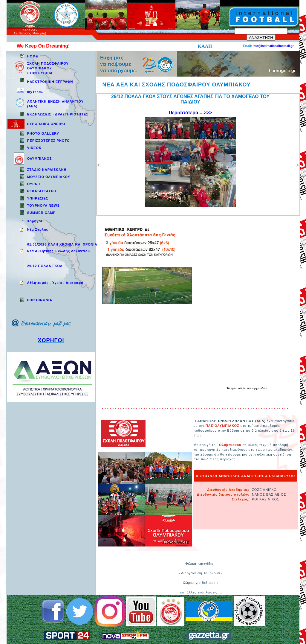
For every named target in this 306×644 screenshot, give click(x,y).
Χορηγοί (35, 221)
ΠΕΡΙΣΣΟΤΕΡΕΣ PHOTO (49, 141)
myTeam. (35, 92)
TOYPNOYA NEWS (43, 205)
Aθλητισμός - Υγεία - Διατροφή (55, 283)
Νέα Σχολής (38, 229)
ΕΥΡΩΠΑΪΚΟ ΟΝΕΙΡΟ (46, 124)
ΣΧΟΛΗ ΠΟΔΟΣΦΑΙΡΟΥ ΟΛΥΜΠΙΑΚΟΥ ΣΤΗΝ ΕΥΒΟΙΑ (48, 68)
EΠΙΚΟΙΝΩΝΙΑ (40, 300)
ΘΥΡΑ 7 (34, 184)
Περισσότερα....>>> (191, 113)
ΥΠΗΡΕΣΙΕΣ (38, 198)
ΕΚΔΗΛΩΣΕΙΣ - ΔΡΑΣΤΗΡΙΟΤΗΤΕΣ (58, 114)
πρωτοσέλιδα (239, 388)
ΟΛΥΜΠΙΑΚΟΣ (40, 159)
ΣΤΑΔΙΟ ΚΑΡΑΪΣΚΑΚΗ (47, 170)
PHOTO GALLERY (43, 133)
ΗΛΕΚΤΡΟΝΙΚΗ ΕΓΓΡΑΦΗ (50, 82)
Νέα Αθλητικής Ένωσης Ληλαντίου (59, 251)
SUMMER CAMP (41, 213)
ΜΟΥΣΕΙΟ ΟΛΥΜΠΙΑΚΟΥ (49, 177)
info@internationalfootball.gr (273, 46)
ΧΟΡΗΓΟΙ (51, 340)
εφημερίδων (259, 388)
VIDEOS (34, 148)
